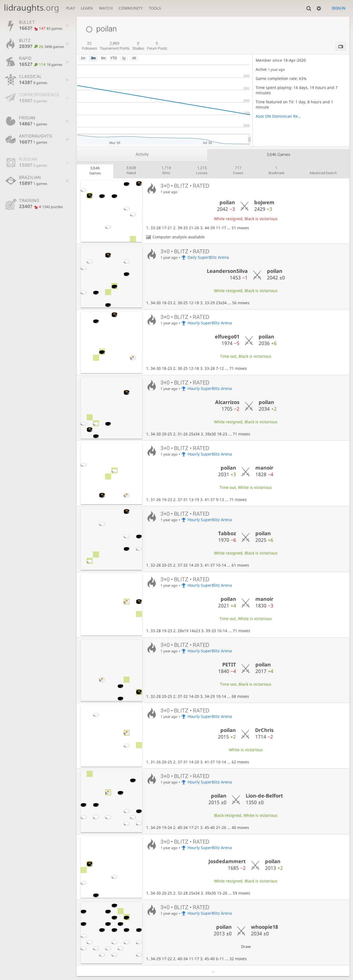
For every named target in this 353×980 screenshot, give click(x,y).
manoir (264, 468)
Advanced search (323, 173)
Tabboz (227, 533)
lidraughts (31, 8)
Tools (155, 8)
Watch (106, 8)
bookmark (276, 170)
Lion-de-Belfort (264, 796)
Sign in (339, 8)
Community (131, 8)
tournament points (115, 46)
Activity (142, 154)
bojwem (264, 202)
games (95, 171)
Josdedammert (227, 861)
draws (238, 170)
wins (166, 170)
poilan (227, 202)
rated (131, 170)
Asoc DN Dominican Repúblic (278, 116)
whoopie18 (264, 927)
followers (89, 46)
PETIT (229, 664)
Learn (87, 8)
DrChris (264, 730)
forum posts (157, 46)
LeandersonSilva (227, 271)
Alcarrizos (227, 402)
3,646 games (279, 155)
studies (138, 46)
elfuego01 (227, 336)
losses (202, 170)
